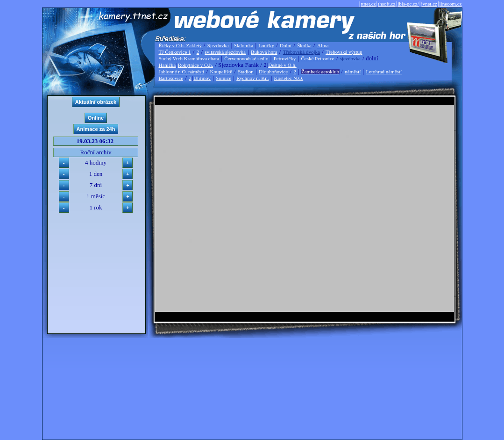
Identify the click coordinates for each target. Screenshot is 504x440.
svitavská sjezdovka (225, 52)
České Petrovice (317, 58)
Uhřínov (202, 78)
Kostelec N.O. (289, 78)
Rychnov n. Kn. (252, 78)
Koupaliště (221, 72)
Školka (304, 45)
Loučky (266, 45)
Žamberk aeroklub (320, 72)
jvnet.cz (429, 4)
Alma (323, 45)
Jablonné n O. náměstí (182, 72)
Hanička (167, 65)
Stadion (246, 72)
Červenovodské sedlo (246, 58)
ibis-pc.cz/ (408, 4)
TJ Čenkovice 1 (175, 52)
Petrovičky (285, 58)
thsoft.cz (387, 4)
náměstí (353, 72)
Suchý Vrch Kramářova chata (189, 58)
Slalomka (244, 45)
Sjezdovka (218, 45)
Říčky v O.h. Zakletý (181, 45)
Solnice (224, 78)
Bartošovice (171, 78)
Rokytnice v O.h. (195, 65)
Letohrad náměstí (384, 72)
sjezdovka (350, 58)
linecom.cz (451, 4)
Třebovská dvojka (302, 52)
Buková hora (264, 52)
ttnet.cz (368, 4)
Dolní (286, 45)
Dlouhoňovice (273, 72)
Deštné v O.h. (282, 65)
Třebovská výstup (344, 52)
